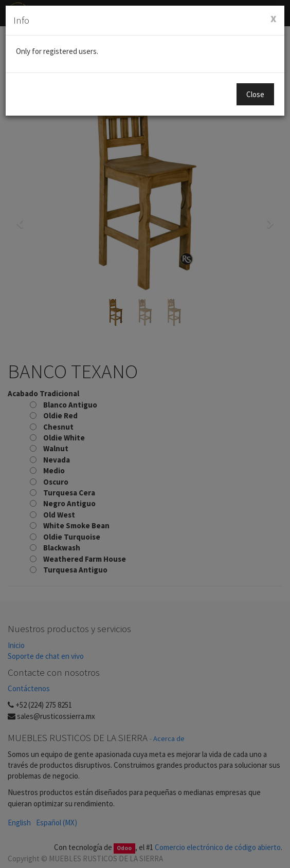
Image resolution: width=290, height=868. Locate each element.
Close (255, 94)
